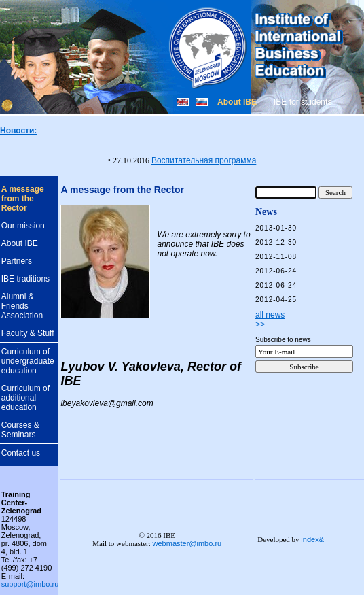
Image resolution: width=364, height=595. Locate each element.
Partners (17, 261)
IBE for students (303, 102)
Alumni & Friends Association (22, 306)
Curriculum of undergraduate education (28, 361)
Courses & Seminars (20, 430)
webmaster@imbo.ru (187, 543)
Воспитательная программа (204, 160)
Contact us (21, 453)
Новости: (18, 131)
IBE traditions (25, 279)
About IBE (20, 243)
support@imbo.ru (30, 584)
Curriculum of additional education (25, 398)
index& (312, 539)
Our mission (23, 226)
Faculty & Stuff (28, 333)
